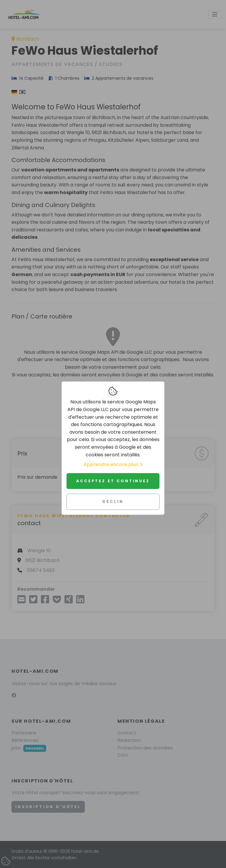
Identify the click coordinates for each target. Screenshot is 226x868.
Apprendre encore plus (113, 464)
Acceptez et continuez (113, 481)
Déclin (113, 501)
